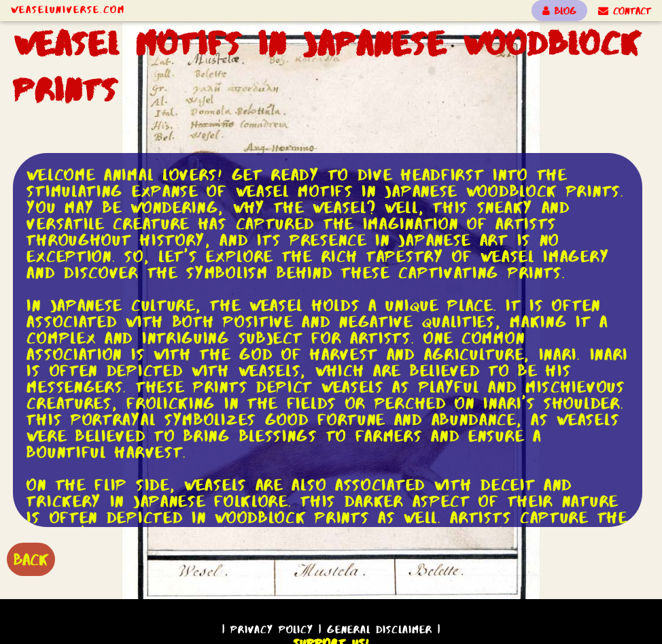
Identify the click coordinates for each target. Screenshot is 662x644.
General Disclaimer (380, 629)
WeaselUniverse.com (68, 10)
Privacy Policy (272, 629)
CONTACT (625, 11)
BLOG (559, 11)
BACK (31, 559)
